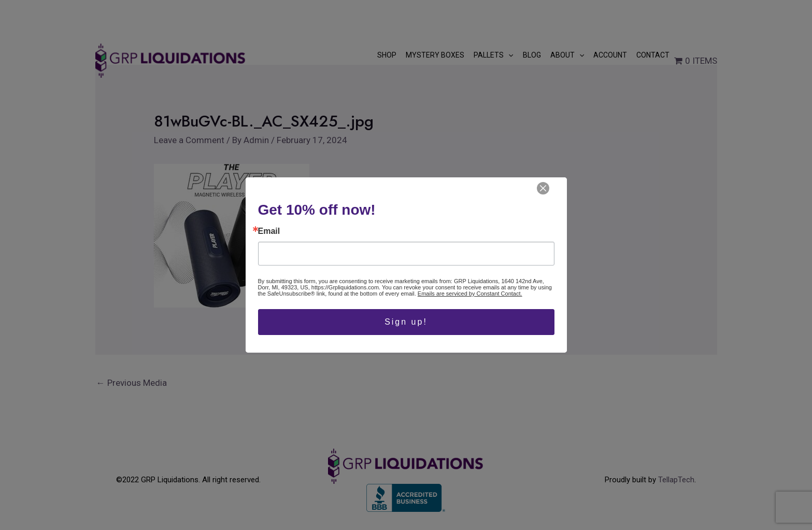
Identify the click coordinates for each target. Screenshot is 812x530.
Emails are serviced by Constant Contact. (470, 294)
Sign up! (406, 322)
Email (269, 231)
